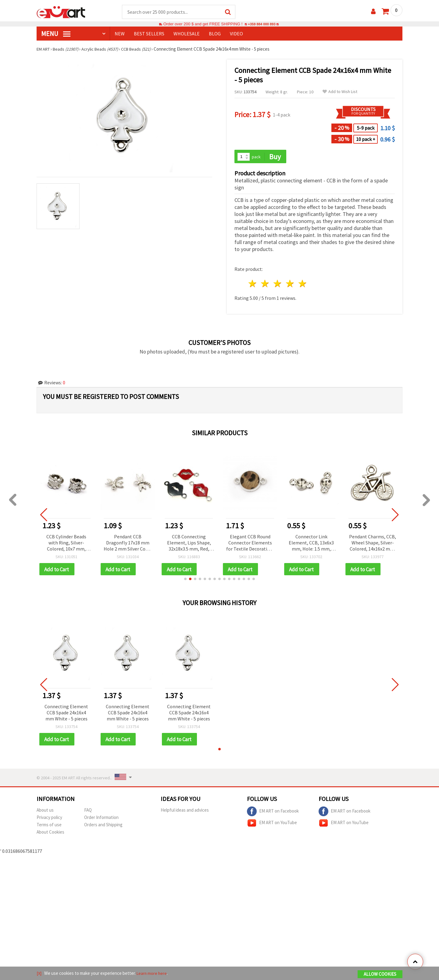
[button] (185, 580)
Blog (215, 34)
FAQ (88, 811)
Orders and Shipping (103, 826)
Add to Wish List (340, 92)
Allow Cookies (380, 974)
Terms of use (49, 826)
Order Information (101, 819)
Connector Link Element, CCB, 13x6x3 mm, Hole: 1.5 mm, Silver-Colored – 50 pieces (311, 544)
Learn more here (153, 973)
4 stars (290, 284)
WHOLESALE (187, 34)
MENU (56, 34)
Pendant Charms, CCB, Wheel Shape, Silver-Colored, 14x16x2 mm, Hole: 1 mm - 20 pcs (373, 544)
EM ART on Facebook (273, 813)
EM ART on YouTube (272, 824)
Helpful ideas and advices (185, 811)
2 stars (265, 284)
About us (45, 811)
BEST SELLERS (149, 34)
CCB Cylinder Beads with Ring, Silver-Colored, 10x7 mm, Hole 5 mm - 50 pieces (66, 544)
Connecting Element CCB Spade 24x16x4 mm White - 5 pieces (66, 714)
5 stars (303, 284)
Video (236, 34)
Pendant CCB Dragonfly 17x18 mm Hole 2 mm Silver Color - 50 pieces (128, 544)
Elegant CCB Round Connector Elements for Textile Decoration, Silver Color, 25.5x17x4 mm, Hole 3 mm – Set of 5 (250, 544)
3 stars (278, 284)
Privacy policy (49, 819)
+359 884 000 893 (262, 24)
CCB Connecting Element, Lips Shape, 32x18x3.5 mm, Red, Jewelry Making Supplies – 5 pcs (189, 544)
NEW (120, 34)
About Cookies (50, 833)
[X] (39, 973)
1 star (253, 284)
